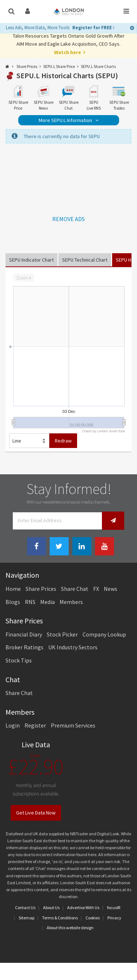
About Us (51, 907)
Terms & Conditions (60, 918)
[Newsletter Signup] (113, 521)
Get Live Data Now (36, 813)
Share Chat (75, 589)
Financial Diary (24, 634)
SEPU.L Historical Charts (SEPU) (67, 75)
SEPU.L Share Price (59, 67)
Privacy (114, 918)
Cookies (93, 918)
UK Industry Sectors (73, 647)
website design (80, 928)
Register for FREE (94, 28)
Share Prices (27, 67)
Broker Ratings (24, 647)
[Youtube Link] (104, 546)
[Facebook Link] (37, 546)
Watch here (68, 52)
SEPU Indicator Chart (31, 260)
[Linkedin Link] (82, 546)
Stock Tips (19, 660)
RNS (30, 602)
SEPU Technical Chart (85, 260)
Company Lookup (104, 634)
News (111, 589)
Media (47, 602)
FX (96, 589)
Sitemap (26, 918)
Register (35, 725)
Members (71, 602)
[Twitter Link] (59, 546)
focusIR (114, 907)
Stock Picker (62, 634)
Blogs (13, 602)
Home (13, 589)
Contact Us (25, 907)
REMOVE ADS (68, 219)
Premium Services (73, 725)
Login (13, 725)
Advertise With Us (83, 907)
